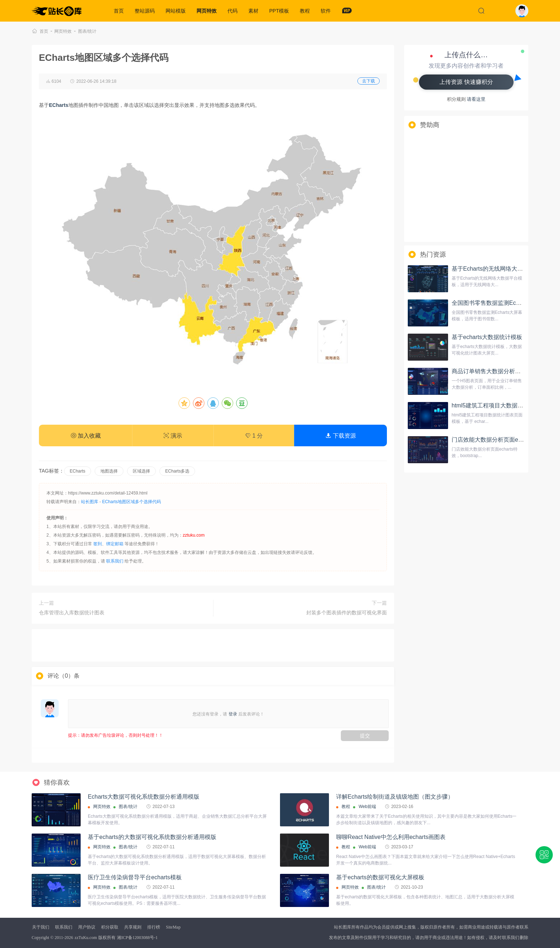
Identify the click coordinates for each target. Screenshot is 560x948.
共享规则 (133, 927)
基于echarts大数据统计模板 (487, 337)
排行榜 (154, 927)
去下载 (369, 81)
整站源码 (145, 11)
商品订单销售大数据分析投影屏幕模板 (501, 371)
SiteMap (173, 927)
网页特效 (207, 11)
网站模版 (176, 11)
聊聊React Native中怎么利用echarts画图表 (391, 837)
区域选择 (141, 471)
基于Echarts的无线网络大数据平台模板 (502, 269)
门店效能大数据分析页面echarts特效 (498, 440)
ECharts (78, 471)
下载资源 (340, 436)
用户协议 (87, 927)
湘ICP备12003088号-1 (137, 938)
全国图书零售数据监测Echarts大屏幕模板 (505, 303)
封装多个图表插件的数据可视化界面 (347, 613)
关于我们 (41, 927)
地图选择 (109, 471)
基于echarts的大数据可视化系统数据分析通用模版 (152, 837)
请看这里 (476, 99)
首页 (119, 11)
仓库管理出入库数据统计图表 (72, 613)
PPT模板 (279, 11)
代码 (232, 11)
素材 (253, 11)
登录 (233, 714)
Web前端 (367, 807)
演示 (173, 436)
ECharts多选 (177, 471)
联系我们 (115, 561)
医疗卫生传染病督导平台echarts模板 (135, 877)
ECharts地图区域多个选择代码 (132, 502)
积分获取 (110, 927)
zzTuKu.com (86, 938)
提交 (365, 736)
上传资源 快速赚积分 (466, 82)
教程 (305, 11)
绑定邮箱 (115, 544)
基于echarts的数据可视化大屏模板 (380, 877)
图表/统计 (87, 31)
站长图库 (90, 502)
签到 (98, 544)
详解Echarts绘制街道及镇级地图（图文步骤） (395, 797)
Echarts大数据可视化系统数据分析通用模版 (144, 797)
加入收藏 (86, 436)
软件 (326, 11)
